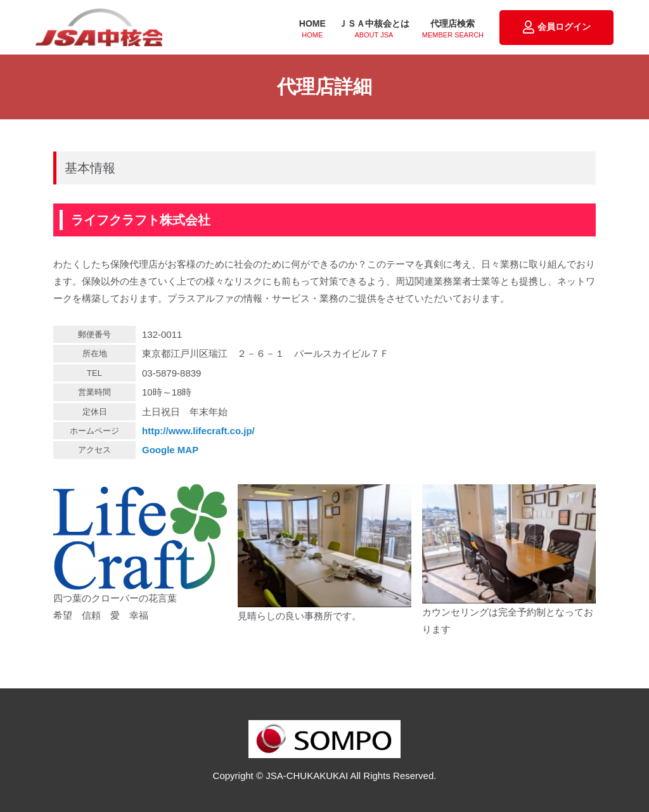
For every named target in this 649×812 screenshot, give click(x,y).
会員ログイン (557, 27)
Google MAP (170, 450)
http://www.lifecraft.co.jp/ (198, 431)
